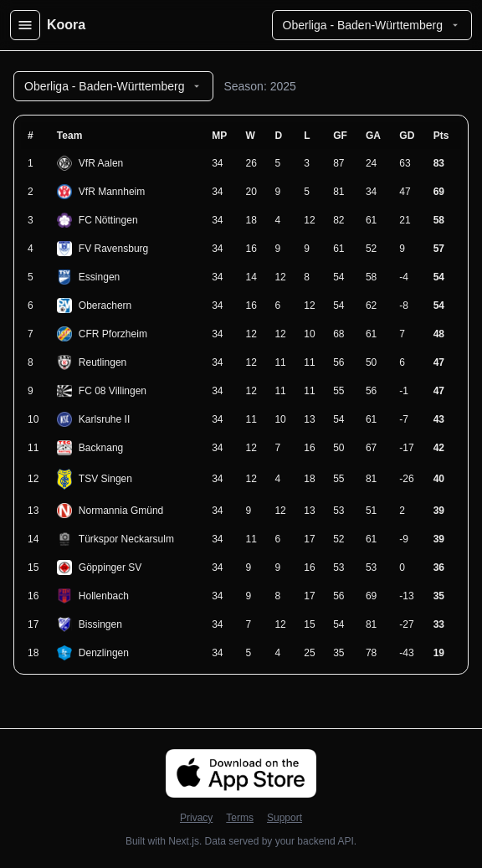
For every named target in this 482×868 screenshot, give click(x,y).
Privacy (196, 818)
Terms (240, 818)
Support (285, 818)
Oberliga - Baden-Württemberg (372, 25)
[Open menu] (25, 25)
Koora (66, 25)
